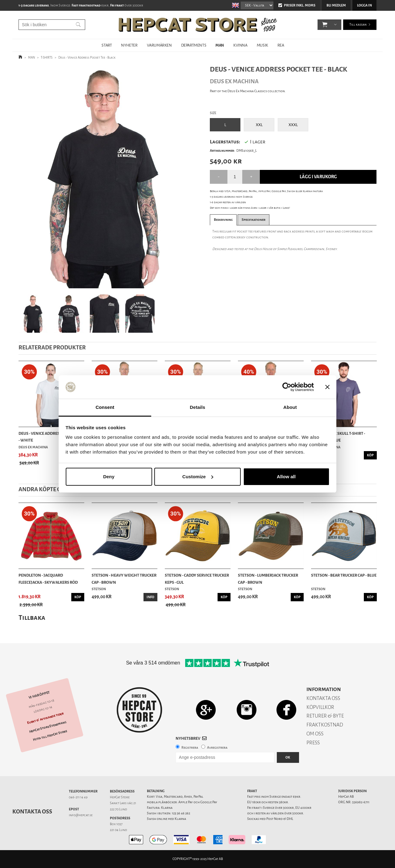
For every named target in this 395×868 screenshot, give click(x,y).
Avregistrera (217, 748)
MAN (220, 45)
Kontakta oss (32, 812)
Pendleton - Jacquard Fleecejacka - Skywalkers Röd (48, 579)
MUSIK (262, 45)
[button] (325, 25)
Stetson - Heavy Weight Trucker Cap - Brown (124, 579)
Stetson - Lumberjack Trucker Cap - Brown (268, 579)
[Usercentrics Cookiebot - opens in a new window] (287, 387)
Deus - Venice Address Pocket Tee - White (51, 437)
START (107, 45)
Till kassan (358, 25)
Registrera (190, 748)
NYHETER (129, 45)
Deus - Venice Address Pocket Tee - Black (87, 58)
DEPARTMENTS (194, 45)
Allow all (286, 477)
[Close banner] (327, 387)
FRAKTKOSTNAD (325, 725)
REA (281, 45)
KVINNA (240, 45)
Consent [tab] (105, 407)
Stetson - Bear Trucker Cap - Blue (344, 575)
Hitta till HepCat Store (50, 735)
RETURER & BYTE (325, 716)
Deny (109, 477)
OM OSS (315, 734)
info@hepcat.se (81, 815)
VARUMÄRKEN (159, 45)
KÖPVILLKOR (320, 707)
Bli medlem (336, 5)
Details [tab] (197, 407)
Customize (198, 477)
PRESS (313, 743)
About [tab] (290, 407)
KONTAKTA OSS (323, 698)
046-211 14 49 (78, 797)
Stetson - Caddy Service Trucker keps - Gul (197, 579)
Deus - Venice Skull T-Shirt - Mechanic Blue (338, 437)
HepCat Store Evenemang (48, 727)
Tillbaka (32, 617)
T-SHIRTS (47, 58)
